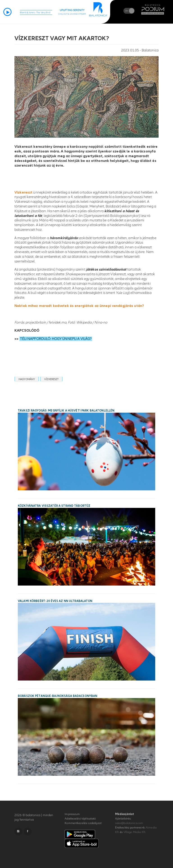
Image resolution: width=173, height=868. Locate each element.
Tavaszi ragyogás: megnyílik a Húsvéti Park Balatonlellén (66, 411)
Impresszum (72, 814)
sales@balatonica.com (129, 823)
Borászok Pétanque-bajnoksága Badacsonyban (58, 696)
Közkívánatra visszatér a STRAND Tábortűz (54, 506)
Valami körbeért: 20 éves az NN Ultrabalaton (55, 601)
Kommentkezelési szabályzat (83, 823)
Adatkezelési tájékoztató (80, 819)
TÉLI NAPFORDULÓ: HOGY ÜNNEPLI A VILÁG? (56, 339)
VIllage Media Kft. (135, 832)
